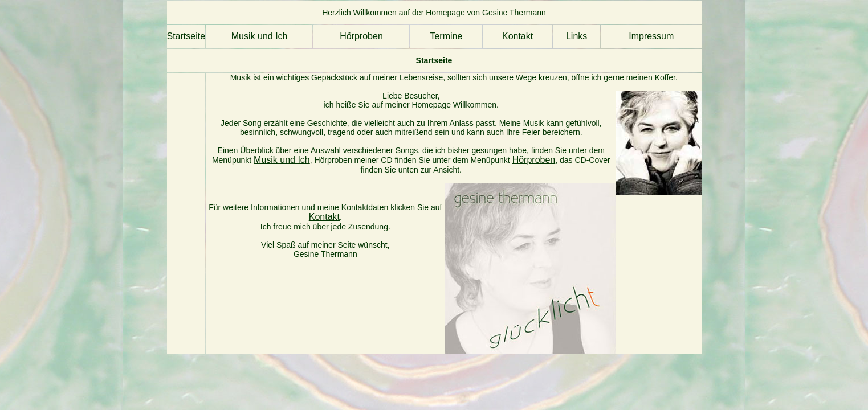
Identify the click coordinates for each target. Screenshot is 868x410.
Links (576, 36)
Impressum (651, 36)
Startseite (186, 36)
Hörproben (361, 36)
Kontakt (517, 36)
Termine (446, 36)
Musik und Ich (260, 36)
